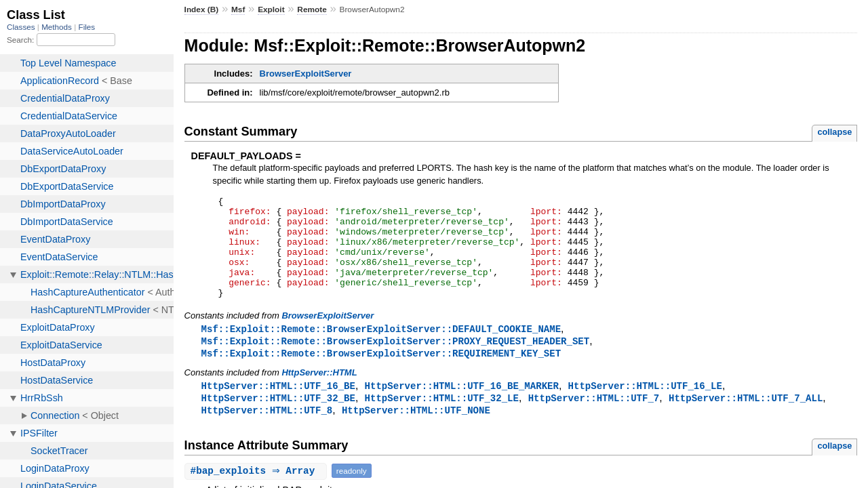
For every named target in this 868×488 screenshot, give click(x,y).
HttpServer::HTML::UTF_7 (594, 421)
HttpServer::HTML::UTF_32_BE (278, 421)
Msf (238, 9)
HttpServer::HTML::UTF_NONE (416, 434)
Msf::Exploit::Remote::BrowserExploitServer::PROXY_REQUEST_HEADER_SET (395, 362)
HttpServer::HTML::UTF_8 (267, 434)
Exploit (271, 9)
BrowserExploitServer (306, 74)
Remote (312, 9)
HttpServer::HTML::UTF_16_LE (645, 408)
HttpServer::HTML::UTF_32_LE (442, 421)
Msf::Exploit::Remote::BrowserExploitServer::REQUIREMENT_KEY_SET (381, 375)
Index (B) (202, 9)
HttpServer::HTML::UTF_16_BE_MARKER (462, 408)
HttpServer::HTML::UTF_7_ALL (746, 421)
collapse (834, 132)
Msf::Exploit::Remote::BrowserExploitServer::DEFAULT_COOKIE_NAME (381, 349)
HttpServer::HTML (319, 395)
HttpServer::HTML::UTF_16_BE (278, 408)
